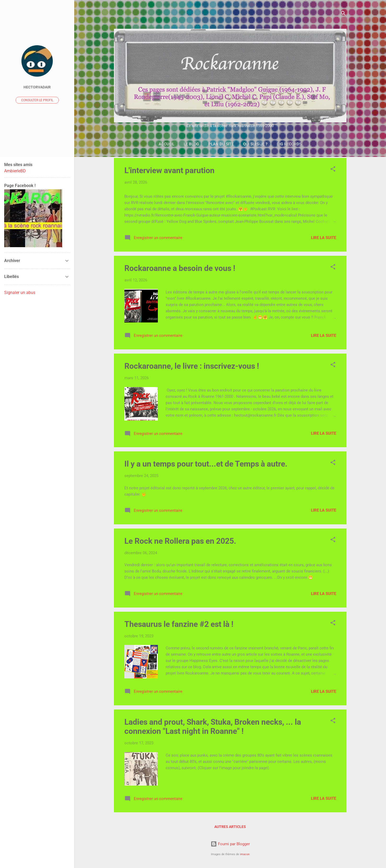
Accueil (166, 144)
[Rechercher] (343, 14)
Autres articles (230, 827)
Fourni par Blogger (230, 844)
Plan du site (221, 144)
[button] (333, 170)
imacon (245, 854)
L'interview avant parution (169, 170)
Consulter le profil (37, 100)
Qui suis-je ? (255, 144)
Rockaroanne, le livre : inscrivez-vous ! (192, 366)
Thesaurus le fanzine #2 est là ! (179, 624)
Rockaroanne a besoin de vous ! (180, 268)
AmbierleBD (15, 171)
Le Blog (191, 144)
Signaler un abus (20, 293)
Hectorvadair (37, 87)
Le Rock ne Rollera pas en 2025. (180, 541)
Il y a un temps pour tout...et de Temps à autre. (206, 464)
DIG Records (289, 144)
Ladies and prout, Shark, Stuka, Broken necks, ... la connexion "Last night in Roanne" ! (213, 727)
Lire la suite (324, 238)
